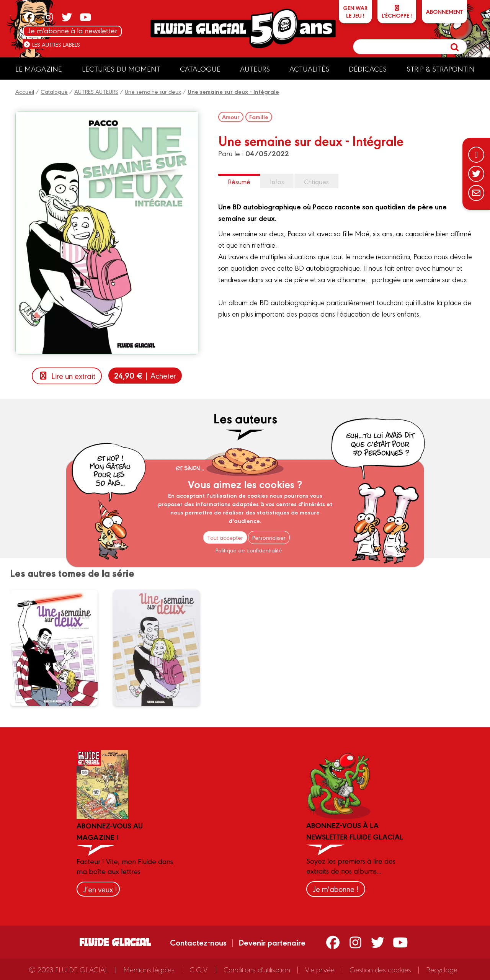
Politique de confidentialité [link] (249, 550)
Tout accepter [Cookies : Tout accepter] (225, 537)
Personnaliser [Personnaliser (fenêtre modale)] (269, 537)
